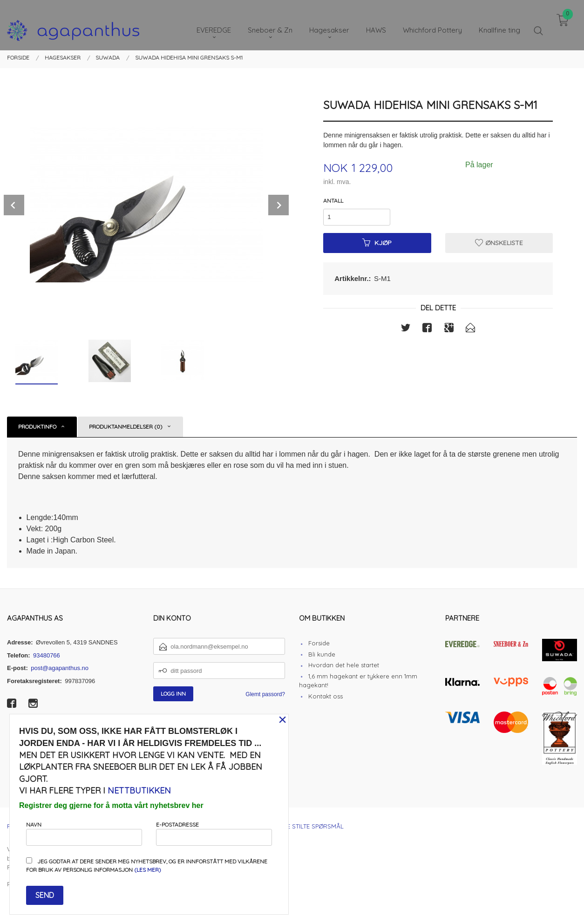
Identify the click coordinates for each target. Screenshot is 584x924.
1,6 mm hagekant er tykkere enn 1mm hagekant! (358, 681)
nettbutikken (139, 791)
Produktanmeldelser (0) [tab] (126, 427)
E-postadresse (214, 833)
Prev (14, 205)
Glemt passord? (265, 694)
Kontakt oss (326, 696)
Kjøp (377, 243)
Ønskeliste (499, 243)
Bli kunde (322, 654)
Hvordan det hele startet (344, 665)
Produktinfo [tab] (37, 427)
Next (278, 205)
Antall (333, 201)
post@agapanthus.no (60, 668)
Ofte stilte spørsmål (309, 826)
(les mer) (148, 870)
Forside (319, 643)
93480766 (47, 655)
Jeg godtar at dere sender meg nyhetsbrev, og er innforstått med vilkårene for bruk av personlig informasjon (147, 865)
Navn (84, 833)
